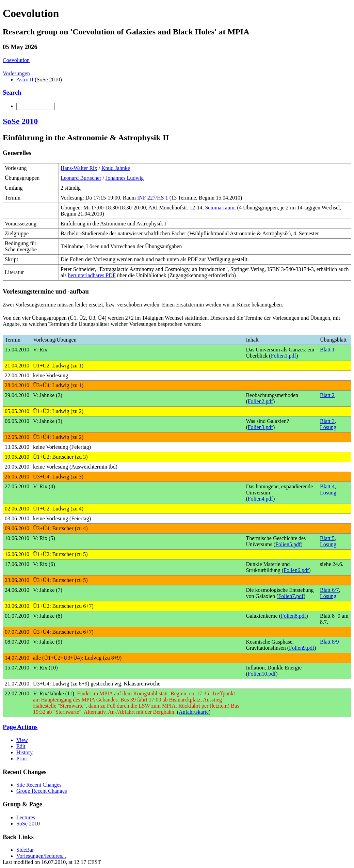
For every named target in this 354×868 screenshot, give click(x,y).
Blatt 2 (327, 395)
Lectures (26, 817)
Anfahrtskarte (194, 712)
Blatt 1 (327, 350)
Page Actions (20, 727)
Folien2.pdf (260, 401)
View (22, 740)
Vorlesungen (16, 73)
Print (22, 759)
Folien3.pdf (260, 427)
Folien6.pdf (296, 570)
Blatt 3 (327, 421)
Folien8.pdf (293, 616)
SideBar (25, 850)
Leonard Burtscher (81, 178)
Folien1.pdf (284, 356)
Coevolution (16, 60)
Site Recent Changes (39, 785)
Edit (21, 746)
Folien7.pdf (291, 596)
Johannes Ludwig (125, 178)
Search (12, 92)
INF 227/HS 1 (153, 198)
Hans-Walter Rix (79, 168)
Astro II (25, 80)
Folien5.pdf (288, 544)
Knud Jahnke (116, 168)
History (25, 752)
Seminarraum (220, 208)
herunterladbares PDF (92, 275)
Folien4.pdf (260, 499)
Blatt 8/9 (329, 642)
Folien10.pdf (262, 674)
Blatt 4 (327, 486)
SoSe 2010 (20, 121)
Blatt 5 (327, 538)
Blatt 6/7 (329, 590)
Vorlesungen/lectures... (41, 856)
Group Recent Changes (42, 791)
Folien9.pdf (302, 648)
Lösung (328, 427)
